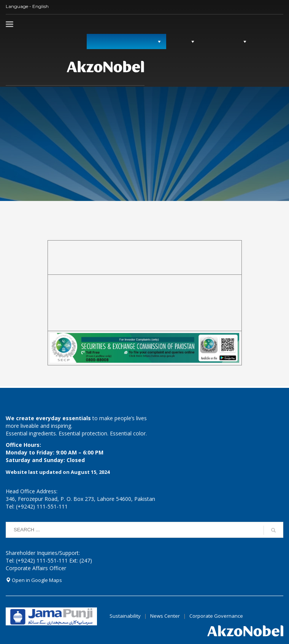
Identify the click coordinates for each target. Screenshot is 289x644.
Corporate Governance (216, 616)
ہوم (263, 41)
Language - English (27, 6)
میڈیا (75, 41)
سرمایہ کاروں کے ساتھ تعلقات (122, 41)
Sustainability (125, 616)
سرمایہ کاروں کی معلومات (35, 41)
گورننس (180, 41)
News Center (166, 616)
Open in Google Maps (34, 580)
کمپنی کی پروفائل (223, 41)
